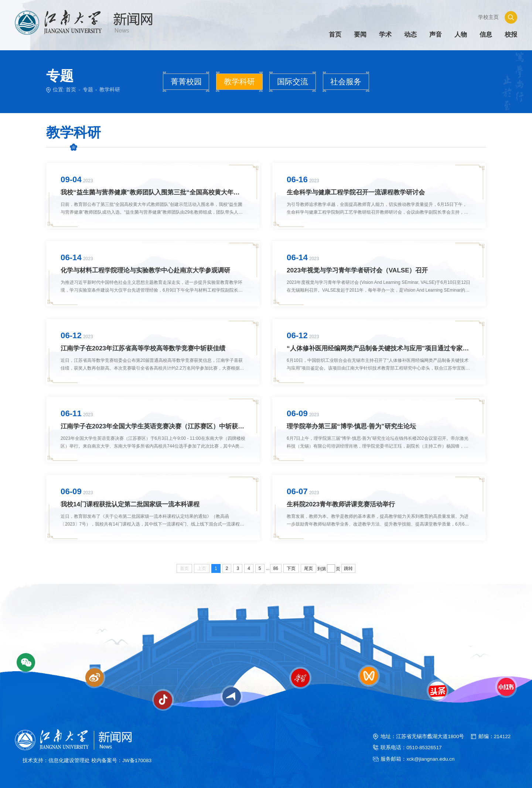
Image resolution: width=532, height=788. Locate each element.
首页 (71, 90)
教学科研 (110, 90)
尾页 (308, 568)
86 (276, 568)
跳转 (348, 568)
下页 (291, 568)
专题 (88, 90)
